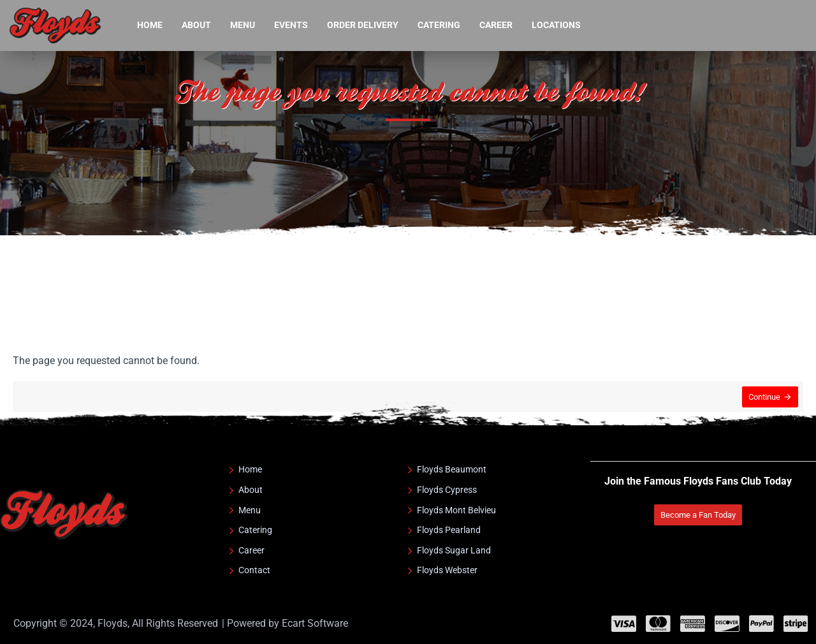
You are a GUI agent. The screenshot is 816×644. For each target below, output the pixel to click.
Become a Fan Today (697, 515)
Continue (763, 398)
